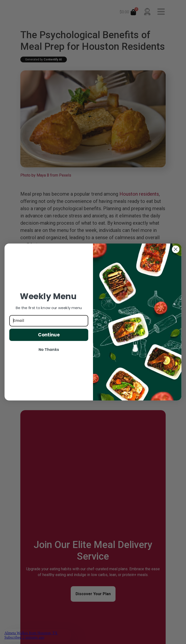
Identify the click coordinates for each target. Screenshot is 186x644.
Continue (49, 335)
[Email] (49, 321)
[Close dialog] (176, 249)
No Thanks (49, 350)
